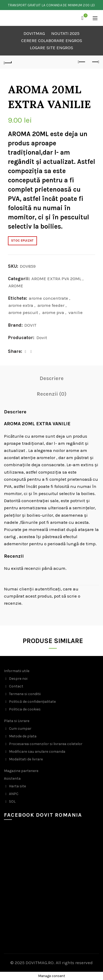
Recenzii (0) (52, 394)
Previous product (82, 62)
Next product (95, 62)
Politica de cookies (25, 709)
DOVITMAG (34, 33)
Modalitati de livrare (26, 759)
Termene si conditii (25, 694)
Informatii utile (17, 671)
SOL (12, 801)
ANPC (14, 794)
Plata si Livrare (17, 721)
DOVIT (30, 325)
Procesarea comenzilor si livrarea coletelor (46, 744)
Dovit (42, 338)
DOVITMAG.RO (40, 963)
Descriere (52, 378)
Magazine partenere (21, 771)
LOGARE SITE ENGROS (51, 48)
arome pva (53, 312)
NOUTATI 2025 (65, 33)
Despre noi (18, 679)
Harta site (17, 786)
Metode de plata (23, 736)
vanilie (76, 312)
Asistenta (12, 778)
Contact (16, 686)
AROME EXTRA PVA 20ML (56, 279)
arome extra (21, 305)
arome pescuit (23, 312)
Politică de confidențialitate (32, 702)
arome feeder (51, 305)
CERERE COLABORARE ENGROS (52, 40)
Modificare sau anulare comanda (37, 752)
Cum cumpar (20, 729)
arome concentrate (48, 298)
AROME (16, 286)
